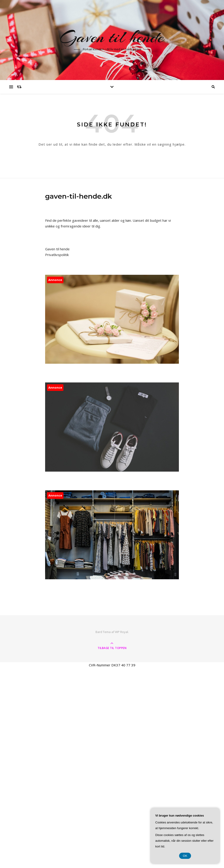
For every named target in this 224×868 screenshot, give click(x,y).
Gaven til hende (112, 37)
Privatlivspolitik (57, 255)
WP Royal (122, 632)
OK (185, 856)
